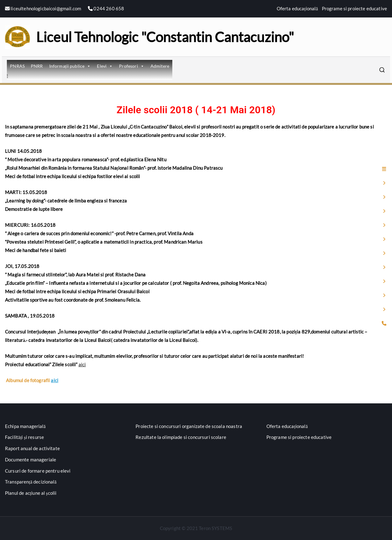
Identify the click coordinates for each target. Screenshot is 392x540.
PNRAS (17, 66)
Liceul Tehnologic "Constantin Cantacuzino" (165, 37)
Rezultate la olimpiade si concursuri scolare (181, 437)
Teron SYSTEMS (215, 528)
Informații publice (70, 66)
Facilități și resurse (24, 437)
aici (82, 364)
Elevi (105, 66)
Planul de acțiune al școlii (31, 493)
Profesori (132, 66)
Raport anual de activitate (32, 448)
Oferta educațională (297, 8)
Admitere (160, 66)
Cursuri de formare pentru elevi (38, 471)
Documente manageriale (31, 460)
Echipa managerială (25, 426)
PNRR (37, 66)
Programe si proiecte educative (355, 8)
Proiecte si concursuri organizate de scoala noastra (189, 426)
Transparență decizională (31, 482)
